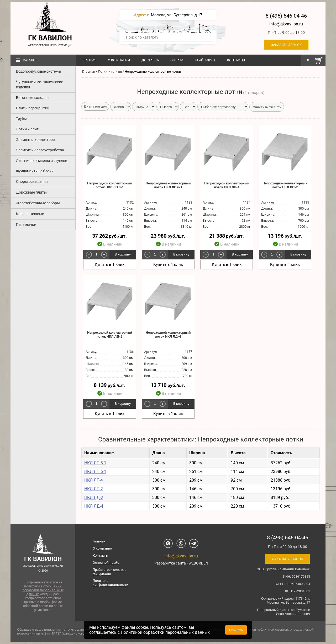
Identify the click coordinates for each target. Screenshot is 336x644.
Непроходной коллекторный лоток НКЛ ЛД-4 (168, 334)
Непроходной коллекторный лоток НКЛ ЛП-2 (285, 185)
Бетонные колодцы (33, 98)
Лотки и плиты (29, 129)
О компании (119, 60)
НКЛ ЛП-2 (94, 489)
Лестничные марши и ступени (42, 161)
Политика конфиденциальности (111, 583)
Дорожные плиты (31, 192)
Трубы (21, 119)
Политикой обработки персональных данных (165, 632)
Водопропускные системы (39, 71)
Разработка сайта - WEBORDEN (181, 563)
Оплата (177, 60)
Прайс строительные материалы (109, 572)
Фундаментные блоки (35, 171)
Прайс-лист (205, 60)
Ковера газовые (30, 214)
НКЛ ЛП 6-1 (95, 472)
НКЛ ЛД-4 (94, 506)
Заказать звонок (286, 45)
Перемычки (26, 225)
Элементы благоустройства (40, 150)
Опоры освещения (32, 182)
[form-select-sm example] (223, 107)
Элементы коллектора (35, 140)
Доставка (150, 60)
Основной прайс (106, 563)
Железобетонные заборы (38, 203)
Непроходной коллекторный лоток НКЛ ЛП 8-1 (110, 185)
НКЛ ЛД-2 (94, 497)
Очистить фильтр (267, 107)
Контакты (236, 60)
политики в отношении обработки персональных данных (43, 590)
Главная (89, 60)
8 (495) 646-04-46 (286, 16)
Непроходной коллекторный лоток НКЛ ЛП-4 (227, 185)
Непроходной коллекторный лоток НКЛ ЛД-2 (110, 334)
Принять (236, 630)
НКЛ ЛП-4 (94, 480)
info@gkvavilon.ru (286, 24)
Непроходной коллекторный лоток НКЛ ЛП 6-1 (168, 185)
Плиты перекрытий (33, 108)
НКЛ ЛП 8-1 (95, 463)
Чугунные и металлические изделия (40, 84)
